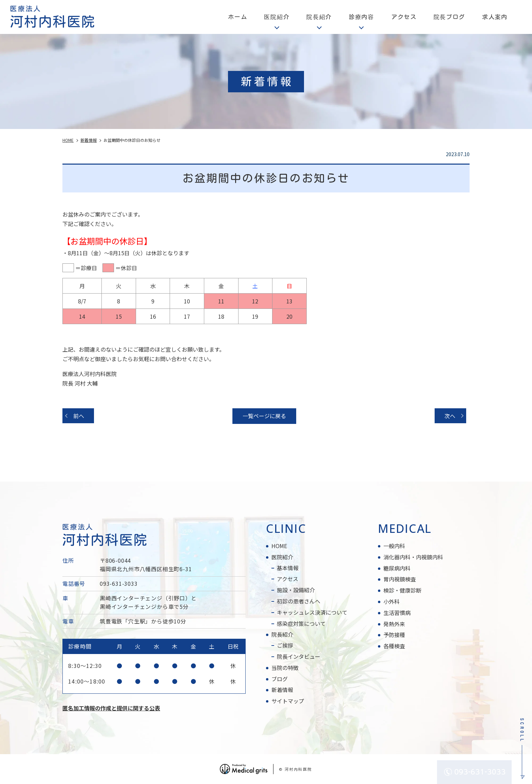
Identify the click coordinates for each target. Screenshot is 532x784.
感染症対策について (301, 623)
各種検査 (394, 646)
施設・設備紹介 (296, 590)
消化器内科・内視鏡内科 (413, 557)
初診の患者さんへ (299, 601)
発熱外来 (394, 624)
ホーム (237, 17)
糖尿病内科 (397, 568)
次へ (450, 416)
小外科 (392, 601)
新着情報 (282, 690)
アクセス (404, 17)
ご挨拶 (285, 645)
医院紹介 (282, 557)
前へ (79, 416)
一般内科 (394, 546)
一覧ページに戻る (264, 416)
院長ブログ (450, 17)
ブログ (280, 679)
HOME (279, 546)
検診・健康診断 (402, 590)
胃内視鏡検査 (400, 579)
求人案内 (495, 17)
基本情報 (288, 568)
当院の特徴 (285, 668)
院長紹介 (282, 634)
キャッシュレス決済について (312, 612)
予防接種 (394, 635)
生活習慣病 (397, 613)
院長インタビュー (299, 656)
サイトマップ (288, 701)
